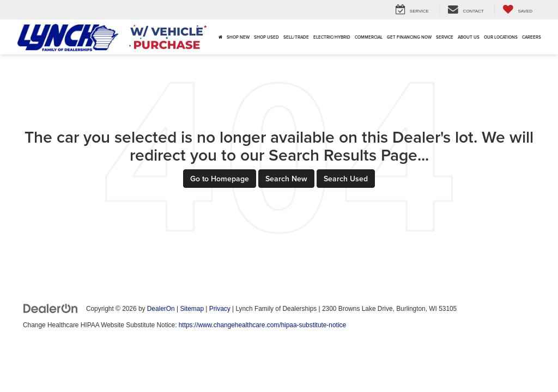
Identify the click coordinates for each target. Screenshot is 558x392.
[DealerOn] (51, 308)
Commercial (369, 37)
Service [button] (445, 37)
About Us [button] (469, 37)
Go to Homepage (220, 179)
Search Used (346, 179)
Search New (286, 179)
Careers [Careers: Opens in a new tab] (532, 37)
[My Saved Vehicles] (517, 10)
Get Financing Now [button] (409, 37)
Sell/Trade (296, 37)
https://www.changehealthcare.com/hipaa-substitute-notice (262, 325)
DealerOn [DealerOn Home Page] (161, 309)
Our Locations (501, 37)
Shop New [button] (238, 37)
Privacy (220, 309)
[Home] (220, 37)
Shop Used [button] (266, 37)
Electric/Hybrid (332, 37)
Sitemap (192, 309)
